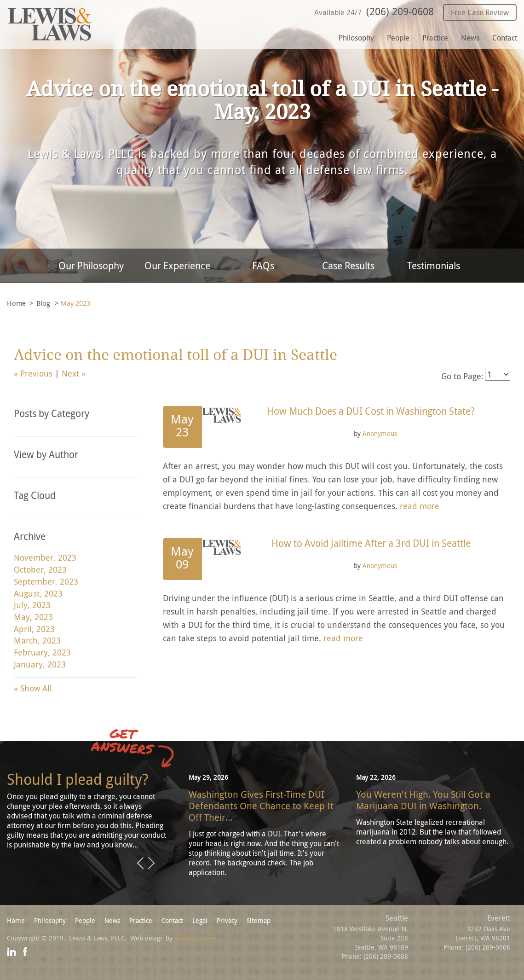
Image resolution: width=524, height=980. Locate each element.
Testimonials (434, 266)
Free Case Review (480, 12)
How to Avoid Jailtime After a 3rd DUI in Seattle (371, 543)
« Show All (33, 688)
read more (420, 506)
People (398, 38)
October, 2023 (40, 569)
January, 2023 (40, 664)
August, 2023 (38, 593)
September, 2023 (46, 581)
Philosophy (356, 38)
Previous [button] (140, 864)
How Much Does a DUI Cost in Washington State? (371, 411)
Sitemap (259, 920)
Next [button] (151, 864)
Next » (74, 373)
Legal (200, 920)
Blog (43, 303)
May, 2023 (33, 617)
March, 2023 (37, 640)
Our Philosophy (91, 266)
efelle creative (196, 938)
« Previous (33, 373)
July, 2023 (32, 605)
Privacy (227, 920)
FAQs (263, 266)
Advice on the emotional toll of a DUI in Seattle (176, 355)
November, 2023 (45, 557)
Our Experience (177, 266)
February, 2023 (42, 652)
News (470, 38)
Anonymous (380, 433)
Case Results (348, 266)
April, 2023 (34, 629)
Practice (435, 38)
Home (16, 303)
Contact (505, 38)
